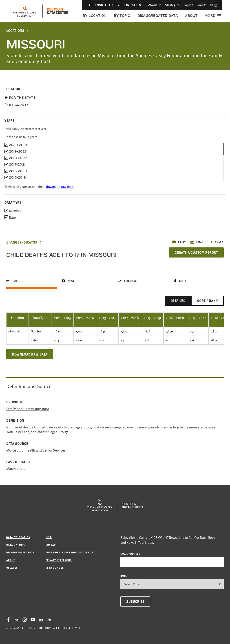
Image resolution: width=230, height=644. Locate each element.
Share (216, 242)
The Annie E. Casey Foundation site (70, 552)
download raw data (60, 187)
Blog (214, 5)
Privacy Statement (59, 560)
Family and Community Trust (28, 409)
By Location (95, 16)
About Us (155, 5)
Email (197, 242)
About (191, 16)
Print (179, 242)
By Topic (122, 16)
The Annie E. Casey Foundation (114, 5)
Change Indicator (22, 242)
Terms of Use (55, 568)
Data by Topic (16, 545)
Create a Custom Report (196, 252)
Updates (12, 568)
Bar (182, 281)
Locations (15, 31)
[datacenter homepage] (58, 11)
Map (72, 281)
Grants (202, 5)
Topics (188, 5)
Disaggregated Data (158, 16)
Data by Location (18, 537)
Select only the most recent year (25, 129)
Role (124, 576)
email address (130, 554)
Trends (130, 281)
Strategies (172, 5)
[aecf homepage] (25, 11)
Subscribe (135, 601)
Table (17, 281)
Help (49, 537)
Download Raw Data (30, 354)
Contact (51, 545)
